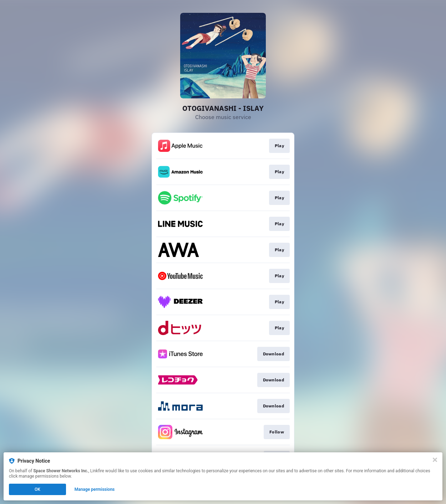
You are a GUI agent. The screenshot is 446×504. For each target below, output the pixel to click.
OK (37, 489)
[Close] (435, 460)
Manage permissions (95, 489)
